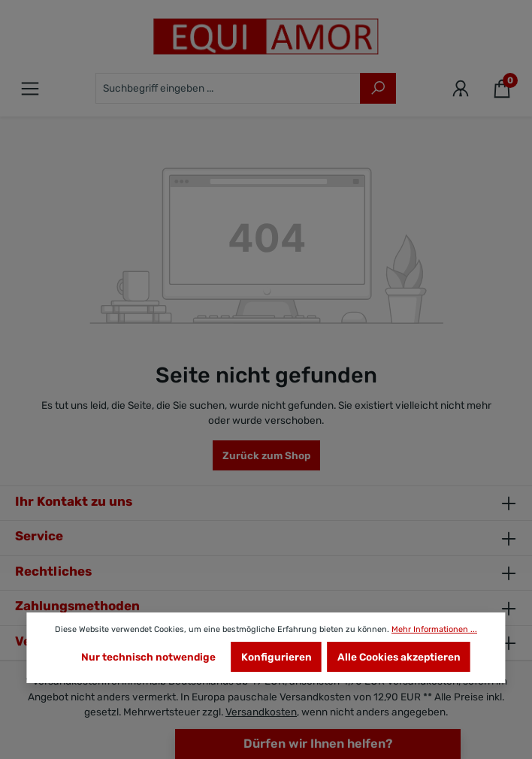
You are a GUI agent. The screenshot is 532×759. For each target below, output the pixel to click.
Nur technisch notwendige (148, 657)
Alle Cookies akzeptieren (399, 657)
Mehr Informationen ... (434, 629)
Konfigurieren (277, 657)
